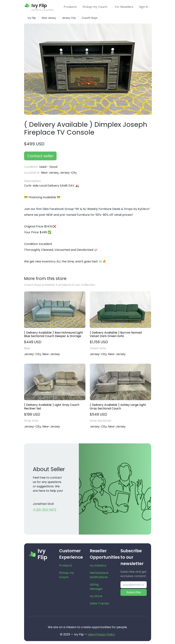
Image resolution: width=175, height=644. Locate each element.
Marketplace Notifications (99, 575)
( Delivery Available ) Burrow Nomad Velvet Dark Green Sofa (116, 334)
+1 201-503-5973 (45, 510)
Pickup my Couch (95, 7)
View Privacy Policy (101, 634)
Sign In (144, 7)
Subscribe (134, 592)
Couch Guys (90, 18)
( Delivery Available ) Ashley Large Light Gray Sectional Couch (118, 407)
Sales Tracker (100, 603)
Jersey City (69, 18)
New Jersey (49, 18)
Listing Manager (96, 587)
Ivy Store (96, 596)
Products (70, 7)
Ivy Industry (98, 565)
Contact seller (40, 156)
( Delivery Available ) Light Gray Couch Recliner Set (52, 407)
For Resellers (124, 7)
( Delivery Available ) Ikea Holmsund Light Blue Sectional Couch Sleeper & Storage (54, 334)
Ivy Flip (32, 18)
